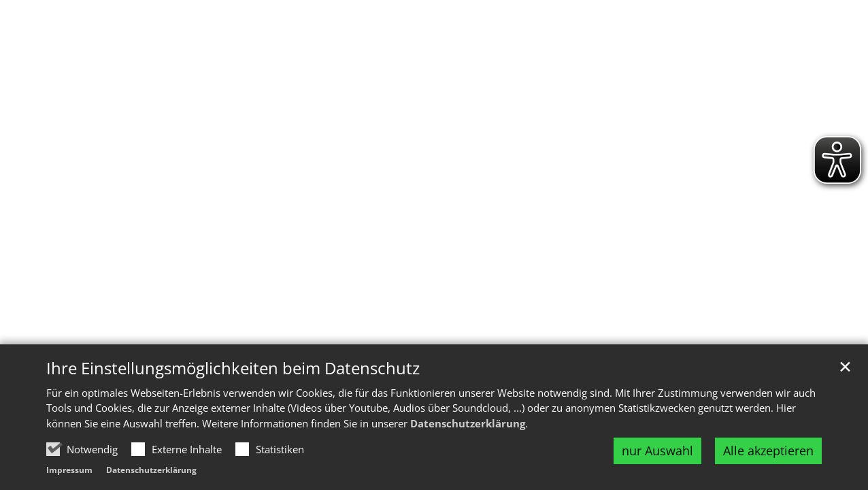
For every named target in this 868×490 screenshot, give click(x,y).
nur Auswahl (657, 451)
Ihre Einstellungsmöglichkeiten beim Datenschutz (233, 368)
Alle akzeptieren (768, 451)
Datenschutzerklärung (468, 423)
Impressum (69, 470)
